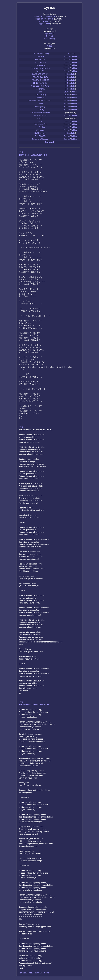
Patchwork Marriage (40, 139)
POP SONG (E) (40, 124)
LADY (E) (40, 110)
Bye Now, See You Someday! (40, 101)
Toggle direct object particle (44, 16)
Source (71, 53)
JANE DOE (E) (40, 59)
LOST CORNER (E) (40, 74)
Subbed (74, 56)
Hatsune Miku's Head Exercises (34, 705)
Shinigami (40, 130)
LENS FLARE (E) (40, 83)
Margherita (40, 89)
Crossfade (71, 74)
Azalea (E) (40, 71)
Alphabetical (49, 34)
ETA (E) (40, 118)
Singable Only (49, 38)
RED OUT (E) (40, 95)
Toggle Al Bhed (44, 24)
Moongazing (40, 107)
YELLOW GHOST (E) (40, 80)
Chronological (49, 31)
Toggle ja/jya (44, 21)
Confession (40, 127)
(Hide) (21, 152)
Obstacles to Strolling (40, 53)
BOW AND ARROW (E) (40, 68)
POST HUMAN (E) (40, 77)
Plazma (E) (40, 65)
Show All (50, 142)
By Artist (49, 36)
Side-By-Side (49, 48)
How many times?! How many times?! (34, 973)
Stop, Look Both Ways (40, 86)
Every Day (40, 98)
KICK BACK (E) (40, 115)
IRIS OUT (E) (40, 62)
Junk (40, 92)
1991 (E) (40, 56)
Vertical (49, 46)
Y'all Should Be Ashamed (40, 112)
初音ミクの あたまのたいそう (33, 155)
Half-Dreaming (40, 133)
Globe (40, 104)
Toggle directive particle (44, 19)
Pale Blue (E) (40, 136)
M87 (40, 121)
